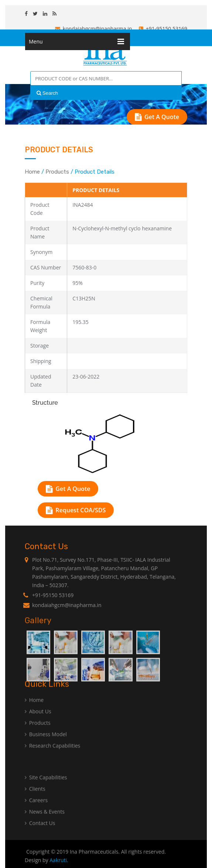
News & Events (45, 821)
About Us (38, 720)
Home (32, 172)
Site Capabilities (46, 786)
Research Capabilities (52, 755)
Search (47, 93)
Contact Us (40, 832)
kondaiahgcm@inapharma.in (94, 29)
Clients (35, 798)
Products (57, 172)
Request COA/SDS (76, 510)
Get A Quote (157, 117)
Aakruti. (59, 860)
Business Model (46, 743)
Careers (36, 809)
